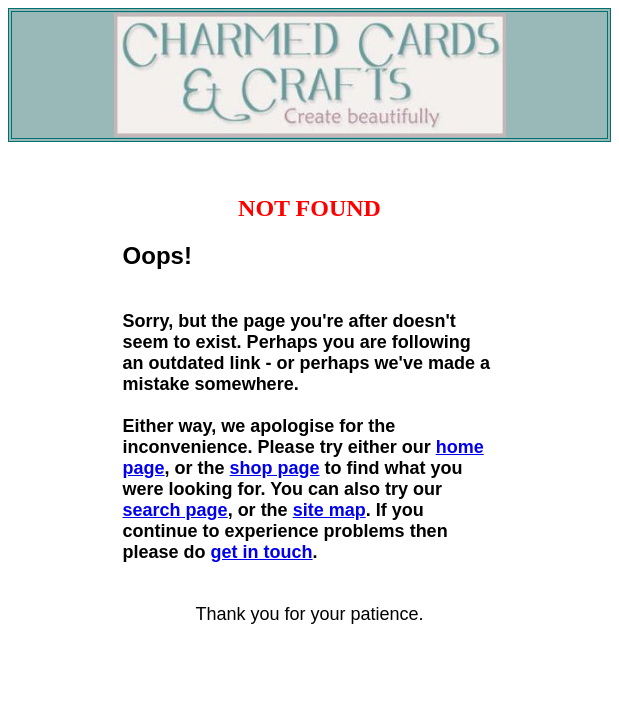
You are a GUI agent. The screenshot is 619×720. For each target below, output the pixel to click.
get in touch (262, 552)
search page (175, 510)
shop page (275, 468)
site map (329, 510)
